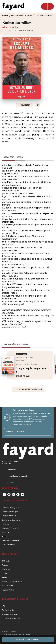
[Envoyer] (49, 432)
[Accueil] (13, 6)
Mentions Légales (9, 632)
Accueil (5, 15)
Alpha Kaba (11, 27)
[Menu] (47, 6)
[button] (25, 31)
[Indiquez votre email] (25, 432)
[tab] (9, 157)
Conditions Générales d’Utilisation (16, 635)
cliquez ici (30, 425)
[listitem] (4, 495)
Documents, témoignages (22, 15)
